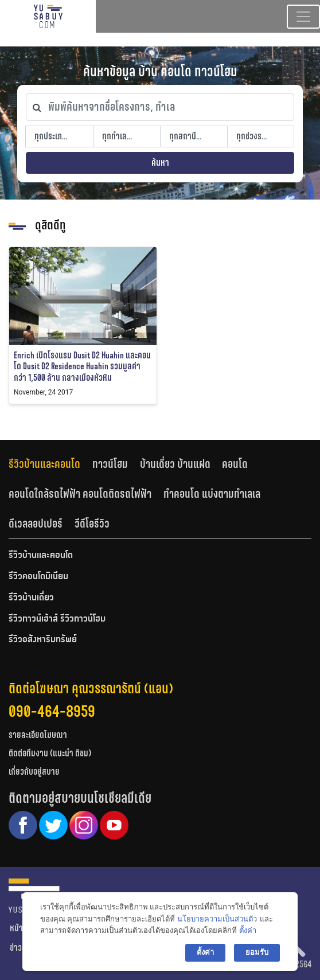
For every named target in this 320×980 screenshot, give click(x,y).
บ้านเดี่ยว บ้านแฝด (175, 464)
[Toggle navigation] (303, 17)
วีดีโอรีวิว (92, 524)
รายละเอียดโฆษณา (38, 735)
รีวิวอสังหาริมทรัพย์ (43, 640)
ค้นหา (160, 163)
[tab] (50, 464)
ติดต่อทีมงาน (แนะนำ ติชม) (50, 753)
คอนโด (235, 464)
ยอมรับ (257, 952)
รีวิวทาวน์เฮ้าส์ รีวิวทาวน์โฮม (57, 619)
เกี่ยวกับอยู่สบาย (34, 772)
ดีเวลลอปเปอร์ (36, 524)
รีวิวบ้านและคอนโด (44, 464)
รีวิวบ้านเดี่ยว (31, 598)
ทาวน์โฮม (110, 464)
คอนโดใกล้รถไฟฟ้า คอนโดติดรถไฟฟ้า (80, 494)
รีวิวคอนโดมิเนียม (38, 577)
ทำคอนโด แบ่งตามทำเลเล (212, 494)
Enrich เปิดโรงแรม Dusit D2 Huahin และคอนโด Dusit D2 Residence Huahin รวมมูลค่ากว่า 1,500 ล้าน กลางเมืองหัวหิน (82, 366)
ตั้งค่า (248, 930)
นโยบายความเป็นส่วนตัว (217, 919)
